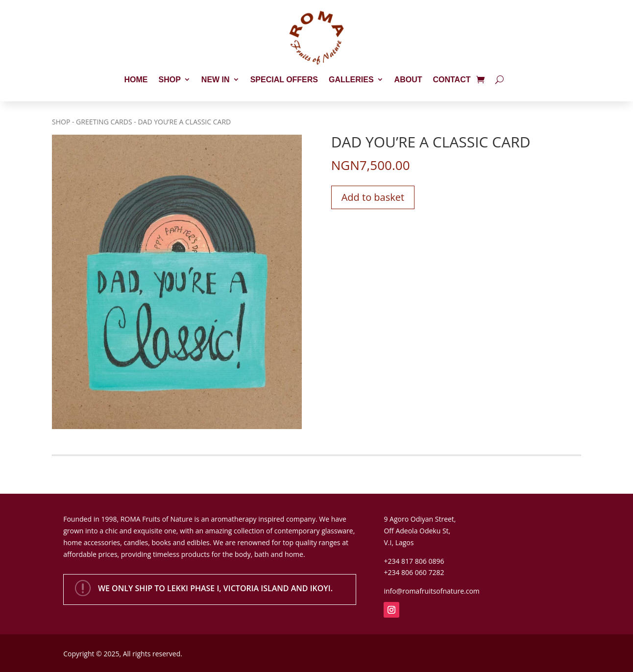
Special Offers (284, 80)
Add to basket (373, 197)
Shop (170, 80)
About (408, 80)
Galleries (351, 80)
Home (136, 80)
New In (216, 80)
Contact (451, 80)
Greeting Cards (104, 122)
